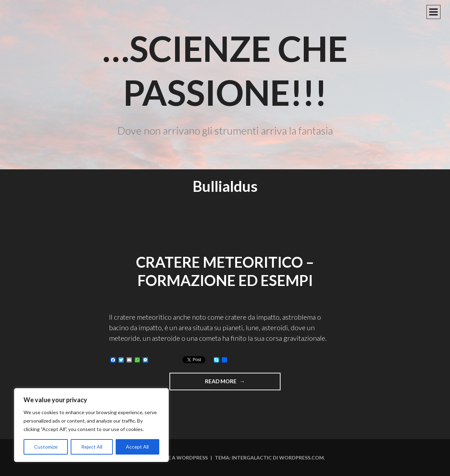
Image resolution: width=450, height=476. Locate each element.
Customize (46, 447)
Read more (240, 384)
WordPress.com (301, 458)
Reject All (92, 447)
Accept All (137, 447)
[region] (91, 425)
